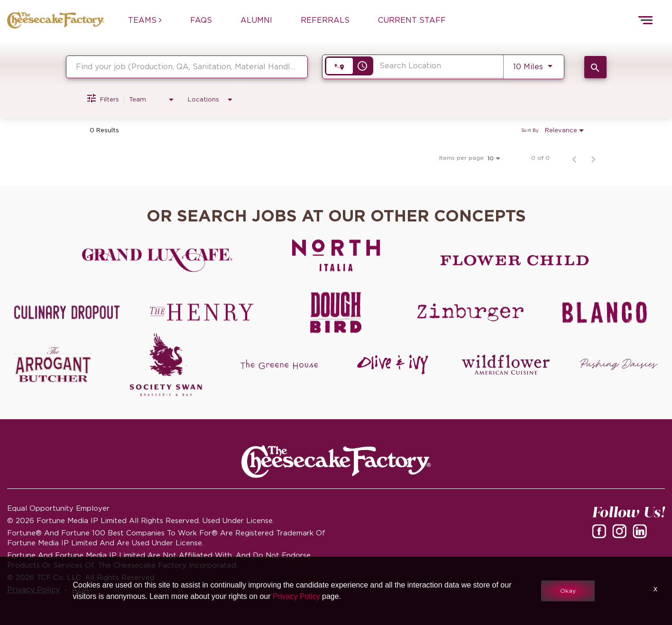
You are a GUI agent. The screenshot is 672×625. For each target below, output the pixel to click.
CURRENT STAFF (412, 20)
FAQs (201, 20)
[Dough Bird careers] (336, 312)
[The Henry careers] (201, 312)
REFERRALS (325, 20)
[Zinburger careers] (470, 312)
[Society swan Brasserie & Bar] (166, 365)
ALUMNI (256, 20)
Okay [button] (568, 591)
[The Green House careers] (279, 365)
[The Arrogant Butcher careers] (53, 365)
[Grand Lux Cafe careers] (157, 260)
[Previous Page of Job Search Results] (574, 158)
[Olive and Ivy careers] (393, 365)
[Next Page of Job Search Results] (593, 158)
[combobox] (187, 67)
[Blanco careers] (605, 312)
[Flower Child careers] (515, 260)
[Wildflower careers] (506, 365)
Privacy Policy (296, 596)
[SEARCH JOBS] (595, 67)
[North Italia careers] (336, 255)
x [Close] (655, 589)
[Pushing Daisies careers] (619, 365)
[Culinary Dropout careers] (67, 312)
